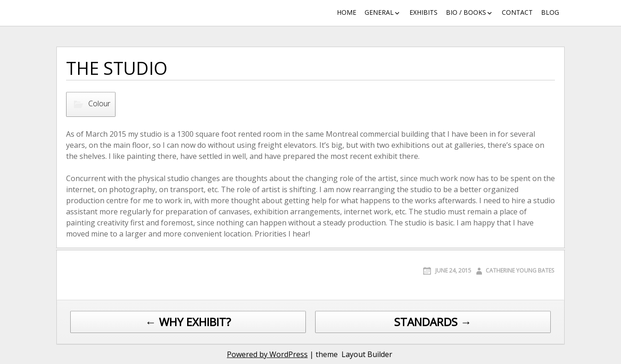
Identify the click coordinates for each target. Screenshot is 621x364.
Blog (550, 12)
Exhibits (423, 12)
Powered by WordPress (267, 354)
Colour (99, 103)
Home (347, 12)
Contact (517, 12)
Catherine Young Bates (520, 270)
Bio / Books (466, 12)
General (379, 12)
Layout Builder (367, 354)
